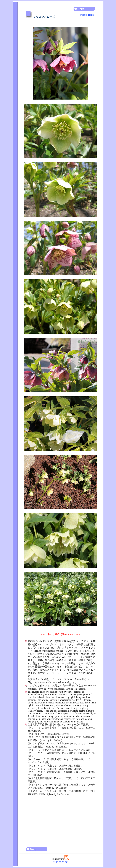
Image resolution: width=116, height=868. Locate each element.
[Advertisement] (60, 820)
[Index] (83, 15)
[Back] (91, 15)
